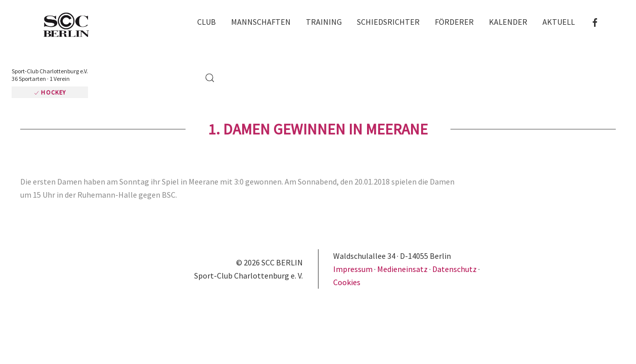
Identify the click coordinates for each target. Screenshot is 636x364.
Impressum (354, 219)
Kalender (491, 24)
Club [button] (189, 24)
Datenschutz (455, 219)
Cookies (347, 232)
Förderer (437, 24)
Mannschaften (244, 24)
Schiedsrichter (371, 24)
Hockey (135, 36)
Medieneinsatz (402, 219)
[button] (611, 23)
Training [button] (307, 24)
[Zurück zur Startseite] (56, 26)
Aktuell (541, 24)
